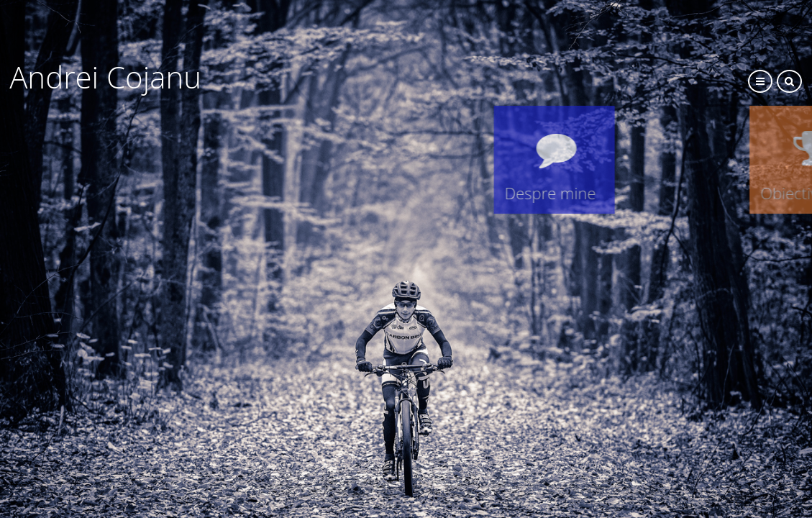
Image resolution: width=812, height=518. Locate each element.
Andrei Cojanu (511, 77)
